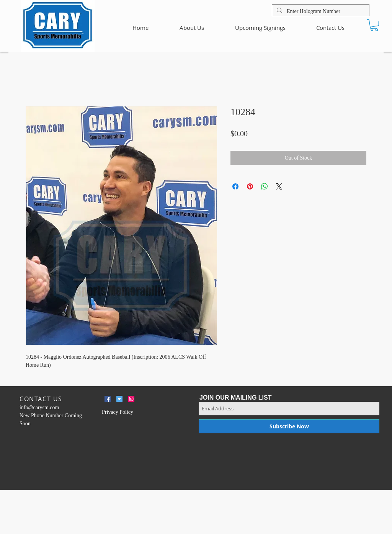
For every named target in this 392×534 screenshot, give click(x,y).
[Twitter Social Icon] (119, 399)
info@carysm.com (39, 407)
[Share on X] (279, 186)
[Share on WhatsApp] (265, 186)
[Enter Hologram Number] (320, 11)
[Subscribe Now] (289, 426)
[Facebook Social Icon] (108, 399)
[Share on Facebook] (235, 186)
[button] (374, 25)
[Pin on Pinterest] (250, 186)
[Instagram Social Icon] (131, 399)
